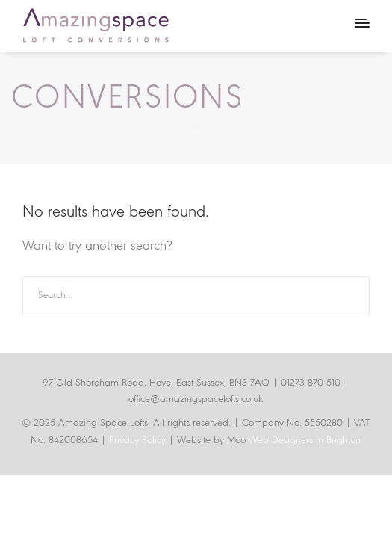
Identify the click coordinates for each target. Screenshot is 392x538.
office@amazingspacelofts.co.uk (196, 399)
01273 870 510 (311, 383)
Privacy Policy (139, 440)
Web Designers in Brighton (305, 440)
